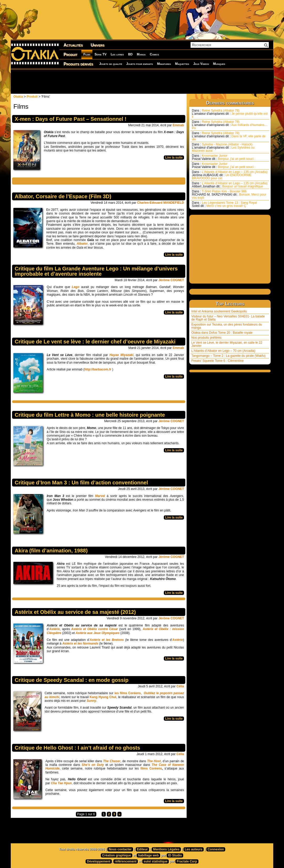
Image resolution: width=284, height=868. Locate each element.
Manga (141, 54)
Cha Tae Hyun (61, 783)
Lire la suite (174, 158)
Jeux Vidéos (201, 64)
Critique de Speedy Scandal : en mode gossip (72, 680)
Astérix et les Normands (80, 644)
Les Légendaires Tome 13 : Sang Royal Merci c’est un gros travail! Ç (224, 204)
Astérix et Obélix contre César (94, 629)
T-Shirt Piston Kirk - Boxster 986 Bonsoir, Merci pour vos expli (229, 195)
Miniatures (164, 64)
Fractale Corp (187, 861)
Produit (70, 54)
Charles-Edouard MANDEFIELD (161, 203)
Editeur (142, 849)
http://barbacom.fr (98, 369)
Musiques (219, 64)
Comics (154, 54)
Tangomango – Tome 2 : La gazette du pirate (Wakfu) (228, 356)
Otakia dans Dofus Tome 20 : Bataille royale (222, 333)
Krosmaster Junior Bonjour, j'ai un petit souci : (224, 157)
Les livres (117, 54)
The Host (154, 761)
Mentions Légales (166, 849)
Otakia (18, 97)
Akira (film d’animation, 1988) (51, 551)
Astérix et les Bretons (107, 640)
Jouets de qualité (111, 64)
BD (130, 54)
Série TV (100, 54)
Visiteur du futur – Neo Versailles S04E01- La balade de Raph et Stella (228, 318)
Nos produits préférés (206, 338)
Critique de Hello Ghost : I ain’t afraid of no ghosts (77, 748)
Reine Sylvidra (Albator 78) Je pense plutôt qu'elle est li (230, 114)
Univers (98, 45)
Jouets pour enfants (140, 64)
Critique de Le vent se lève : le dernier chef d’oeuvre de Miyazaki (95, 342)
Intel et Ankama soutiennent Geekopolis (219, 311)
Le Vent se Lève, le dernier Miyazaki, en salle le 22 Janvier (227, 344)
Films (87, 54)
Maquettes (182, 64)
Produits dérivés (78, 64)
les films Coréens (128, 693)
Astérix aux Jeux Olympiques (98, 633)
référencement (126, 861)
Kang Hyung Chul (103, 697)
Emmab (178, 125)
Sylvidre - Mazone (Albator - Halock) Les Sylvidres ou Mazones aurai (223, 148)
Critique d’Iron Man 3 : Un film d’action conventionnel (81, 483)
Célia (180, 686)
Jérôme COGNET (171, 280)
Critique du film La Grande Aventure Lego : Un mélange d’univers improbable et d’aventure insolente (96, 271)
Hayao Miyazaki (121, 355)
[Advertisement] (142, 81)
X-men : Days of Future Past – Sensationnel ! (71, 119)
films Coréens (151, 768)
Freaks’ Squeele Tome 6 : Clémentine (217, 361)
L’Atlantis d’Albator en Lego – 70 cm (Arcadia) (223, 351)
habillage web (148, 855)
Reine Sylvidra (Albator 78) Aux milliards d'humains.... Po (230, 125)
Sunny (91, 701)
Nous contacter (120, 849)
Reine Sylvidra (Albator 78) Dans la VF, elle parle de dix (229, 136)
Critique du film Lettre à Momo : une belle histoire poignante (90, 415)
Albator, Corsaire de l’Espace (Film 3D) (63, 196)
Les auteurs (194, 849)
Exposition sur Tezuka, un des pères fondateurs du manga (227, 326)
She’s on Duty (93, 765)
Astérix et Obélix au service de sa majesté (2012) (75, 612)
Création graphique (117, 855)
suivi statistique (156, 861)
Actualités (73, 45)
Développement (99, 861)
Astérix (54, 629)
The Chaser (112, 761)
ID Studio (175, 855)
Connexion (216, 849)
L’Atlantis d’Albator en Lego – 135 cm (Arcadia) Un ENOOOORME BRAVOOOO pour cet (230, 175)
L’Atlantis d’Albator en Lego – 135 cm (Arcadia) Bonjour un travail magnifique (230, 185)
